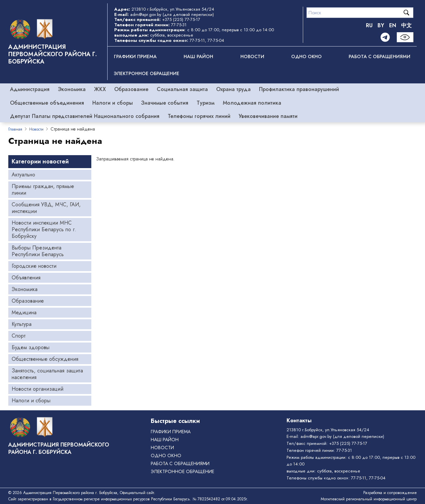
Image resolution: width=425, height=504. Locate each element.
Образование (131, 89)
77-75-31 (179, 25)
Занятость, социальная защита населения (47, 374)
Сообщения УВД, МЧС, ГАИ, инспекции (46, 208)
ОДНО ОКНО (306, 56)
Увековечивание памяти (268, 116)
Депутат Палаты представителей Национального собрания (85, 116)
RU (369, 25)
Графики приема (135, 56)
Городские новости (34, 266)
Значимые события (165, 103)
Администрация (30, 89)
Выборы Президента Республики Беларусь (38, 251)
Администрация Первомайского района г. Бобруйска (53, 54)
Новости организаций (38, 389)
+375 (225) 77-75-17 (181, 19)
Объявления (26, 278)
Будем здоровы (31, 347)
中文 (406, 25)
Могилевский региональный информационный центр (369, 499)
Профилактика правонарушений (299, 89)
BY (381, 25)
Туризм (206, 103)
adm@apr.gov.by (146, 14)
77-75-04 (216, 40)
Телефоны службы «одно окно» (317, 478)
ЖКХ (100, 89)
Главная (15, 129)
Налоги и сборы (113, 103)
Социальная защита (182, 89)
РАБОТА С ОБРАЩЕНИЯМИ (380, 56)
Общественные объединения (47, 103)
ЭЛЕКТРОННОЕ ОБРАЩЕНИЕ (147, 73)
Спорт (19, 336)
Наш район (198, 56)
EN (393, 25)
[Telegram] (385, 37)
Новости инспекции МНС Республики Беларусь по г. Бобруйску (44, 229)
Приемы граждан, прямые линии (43, 190)
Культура (22, 324)
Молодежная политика (252, 103)
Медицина (24, 312)
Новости (252, 56)
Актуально (23, 175)
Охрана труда (233, 89)
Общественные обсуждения (45, 359)
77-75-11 (197, 40)
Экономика (72, 89)
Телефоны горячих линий (199, 116)
